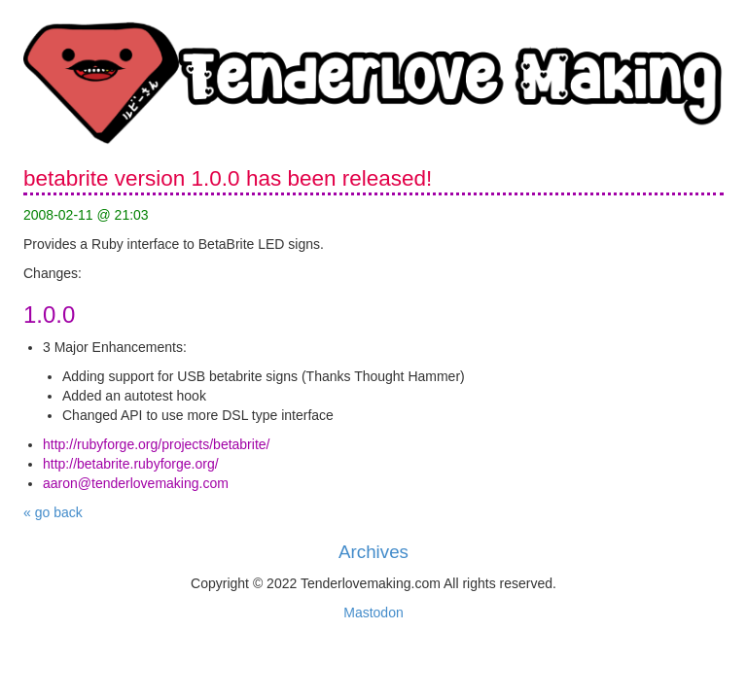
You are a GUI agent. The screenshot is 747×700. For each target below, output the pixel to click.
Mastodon (373, 612)
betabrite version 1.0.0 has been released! (228, 178)
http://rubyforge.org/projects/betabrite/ (156, 444)
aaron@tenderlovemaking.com (136, 483)
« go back (53, 512)
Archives (373, 552)
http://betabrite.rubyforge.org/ (131, 464)
